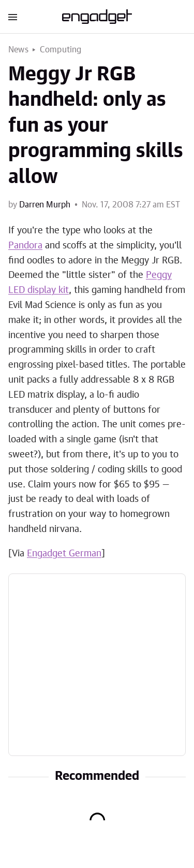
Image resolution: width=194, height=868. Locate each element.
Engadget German (64, 554)
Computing (61, 50)
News (18, 50)
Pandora (25, 246)
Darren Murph (45, 205)
